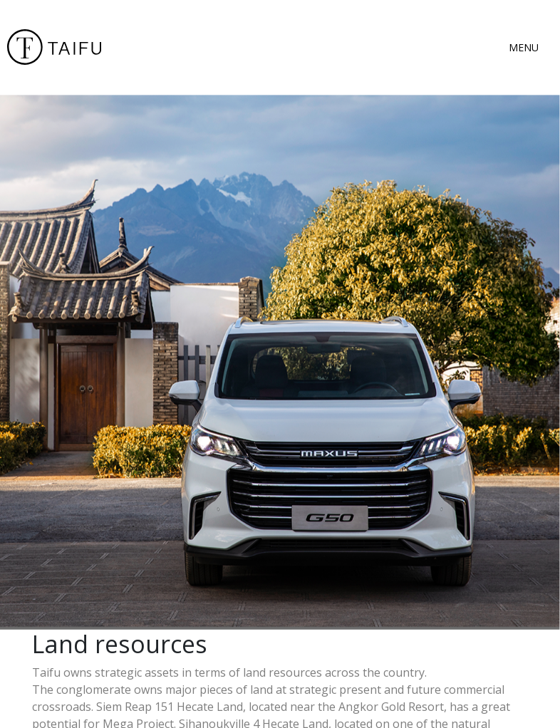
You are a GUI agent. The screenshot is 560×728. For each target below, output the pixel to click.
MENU (524, 47)
